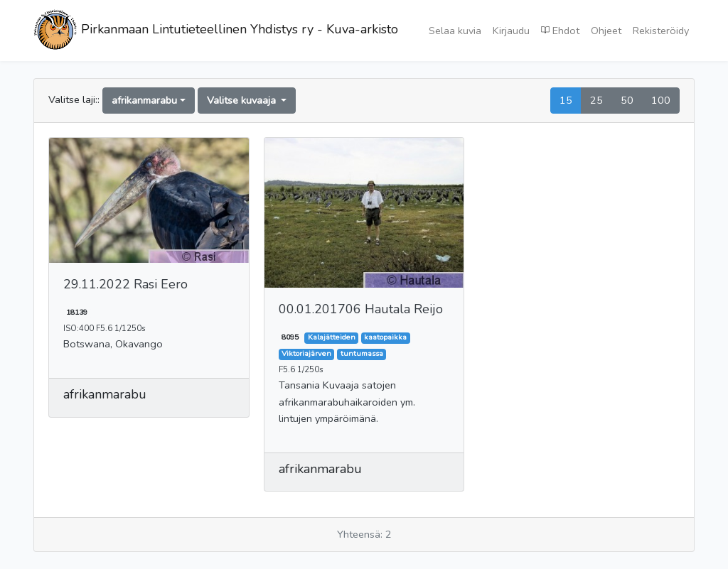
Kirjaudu (511, 31)
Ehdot (560, 30)
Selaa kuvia (455, 31)
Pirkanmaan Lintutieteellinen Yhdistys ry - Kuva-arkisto (216, 31)
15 (566, 100)
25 (596, 100)
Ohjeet (606, 31)
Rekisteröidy (661, 31)
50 (627, 100)
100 (661, 100)
